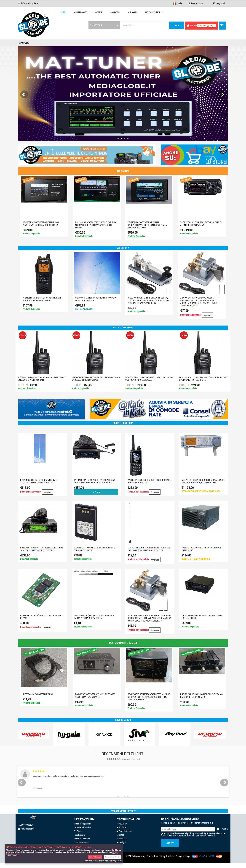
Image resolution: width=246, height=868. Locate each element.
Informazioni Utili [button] (153, 12)
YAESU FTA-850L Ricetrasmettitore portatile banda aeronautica (150, 481)
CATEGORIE (96, 25)
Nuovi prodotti (80, 12)
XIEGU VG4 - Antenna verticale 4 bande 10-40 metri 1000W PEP (96, 299)
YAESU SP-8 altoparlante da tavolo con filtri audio (201, 549)
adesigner (187, 856)
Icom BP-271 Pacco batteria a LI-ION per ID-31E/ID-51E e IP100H (95, 549)
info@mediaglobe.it (30, 3)
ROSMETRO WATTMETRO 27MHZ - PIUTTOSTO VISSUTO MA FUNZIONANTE (95, 695)
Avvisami (207, 315)
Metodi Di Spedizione (82, 839)
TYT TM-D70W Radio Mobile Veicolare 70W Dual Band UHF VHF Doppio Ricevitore (94, 481)
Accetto (225, 829)
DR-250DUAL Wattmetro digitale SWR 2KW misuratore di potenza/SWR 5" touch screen (96, 225)
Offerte (99, 12)
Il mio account (196, 3)
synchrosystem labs (165, 856)
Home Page (23, 43)
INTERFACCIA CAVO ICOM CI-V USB (38, 694)
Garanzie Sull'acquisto (83, 827)
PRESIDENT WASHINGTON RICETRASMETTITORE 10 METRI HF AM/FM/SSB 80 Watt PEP (42, 549)
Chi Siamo (133, 12)
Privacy (191, 833)
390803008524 (27, 825)
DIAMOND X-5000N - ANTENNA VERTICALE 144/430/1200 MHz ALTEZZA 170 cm (39, 481)
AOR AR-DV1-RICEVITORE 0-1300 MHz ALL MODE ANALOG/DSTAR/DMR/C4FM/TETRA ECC (203, 481)
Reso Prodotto (79, 835)
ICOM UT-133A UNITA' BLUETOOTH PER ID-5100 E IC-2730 (42, 617)
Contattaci (115, 12)
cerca (176, 26)
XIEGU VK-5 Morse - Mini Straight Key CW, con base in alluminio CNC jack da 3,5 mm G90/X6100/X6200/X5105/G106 (148, 300)
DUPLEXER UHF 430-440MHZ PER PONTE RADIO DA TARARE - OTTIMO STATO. (201, 695)
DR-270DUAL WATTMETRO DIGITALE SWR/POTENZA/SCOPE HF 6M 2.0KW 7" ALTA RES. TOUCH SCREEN (147, 225)
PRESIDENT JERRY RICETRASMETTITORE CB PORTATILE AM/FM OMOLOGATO (42, 299)
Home (63, 12)
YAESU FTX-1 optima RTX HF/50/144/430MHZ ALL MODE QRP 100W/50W (201, 224)
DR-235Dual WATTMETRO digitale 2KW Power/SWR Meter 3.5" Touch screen (41, 224)
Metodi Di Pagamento (82, 824)
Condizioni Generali (81, 842)
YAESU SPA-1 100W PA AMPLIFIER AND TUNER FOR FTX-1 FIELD (202, 617)
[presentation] (24, 94)
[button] (118, 138)
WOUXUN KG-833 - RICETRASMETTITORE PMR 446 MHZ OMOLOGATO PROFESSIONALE (42, 379)
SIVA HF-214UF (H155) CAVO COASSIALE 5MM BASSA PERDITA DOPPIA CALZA (94, 617)
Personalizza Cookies (113, 857)
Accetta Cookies (95, 857)
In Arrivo (96, 492)
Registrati (219, 3)
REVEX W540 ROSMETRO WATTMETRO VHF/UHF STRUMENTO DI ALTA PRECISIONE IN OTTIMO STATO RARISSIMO (149, 697)
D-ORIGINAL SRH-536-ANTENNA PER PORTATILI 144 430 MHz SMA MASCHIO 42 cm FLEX (149, 549)
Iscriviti (170, 843)
